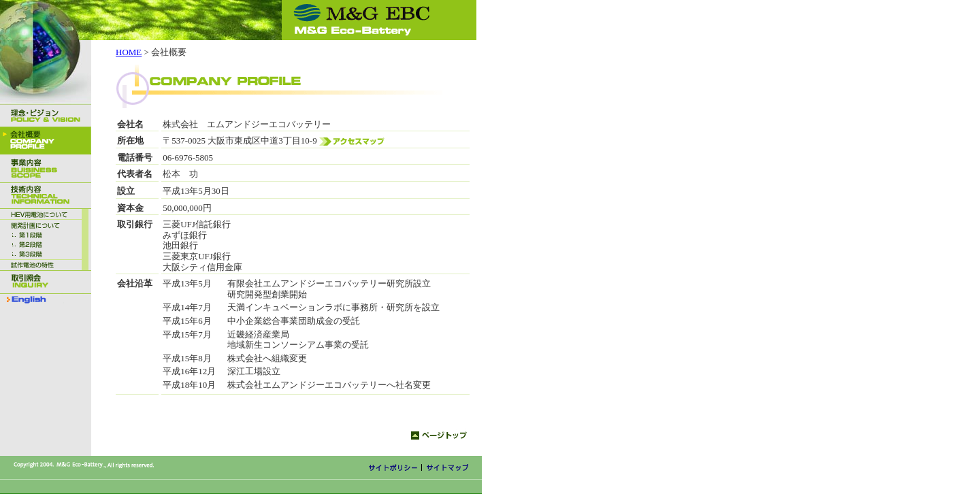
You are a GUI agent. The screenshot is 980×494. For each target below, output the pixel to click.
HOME (129, 52)
